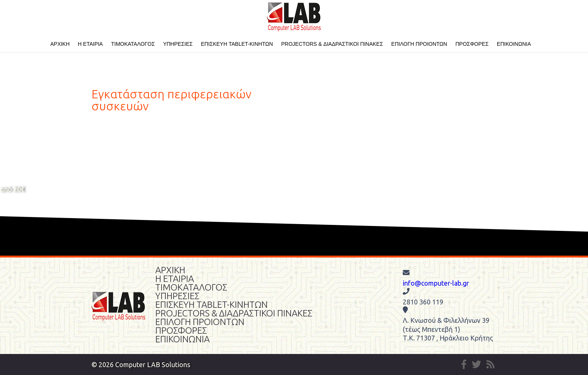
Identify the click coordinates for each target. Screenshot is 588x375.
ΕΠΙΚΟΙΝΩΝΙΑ (514, 44)
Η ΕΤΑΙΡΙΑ (91, 44)
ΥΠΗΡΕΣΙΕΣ (178, 44)
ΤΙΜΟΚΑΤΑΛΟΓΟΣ (133, 44)
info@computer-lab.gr (436, 283)
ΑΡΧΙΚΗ (60, 44)
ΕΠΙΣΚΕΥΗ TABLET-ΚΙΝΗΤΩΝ (237, 44)
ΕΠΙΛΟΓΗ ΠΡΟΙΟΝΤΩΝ (419, 44)
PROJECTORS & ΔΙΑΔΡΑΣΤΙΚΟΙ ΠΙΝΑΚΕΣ (332, 44)
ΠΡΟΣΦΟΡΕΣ (472, 44)
